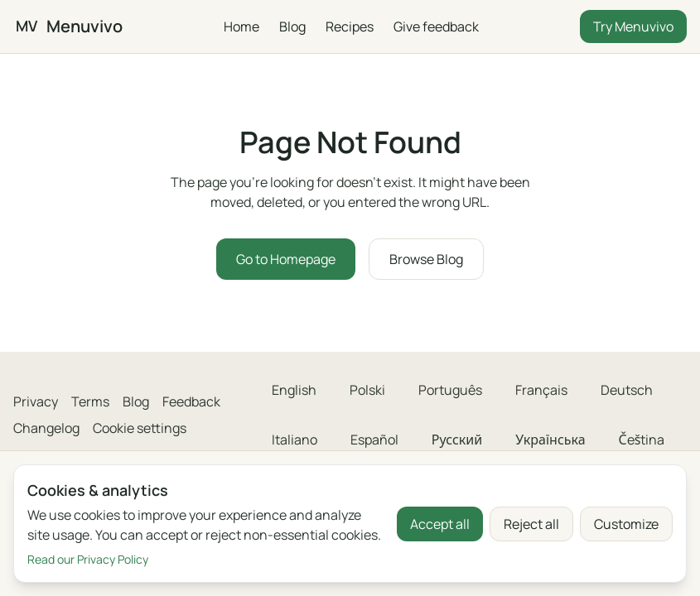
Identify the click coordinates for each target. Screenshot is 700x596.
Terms (90, 401)
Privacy (36, 401)
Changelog (46, 428)
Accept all (440, 524)
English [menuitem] (294, 390)
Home (241, 26)
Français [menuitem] (541, 390)
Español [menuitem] (374, 440)
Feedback (191, 401)
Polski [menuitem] (367, 390)
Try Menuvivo (633, 26)
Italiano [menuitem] (294, 440)
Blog (292, 26)
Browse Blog (426, 259)
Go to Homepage (286, 259)
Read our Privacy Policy (88, 559)
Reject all (531, 524)
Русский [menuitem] (457, 440)
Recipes (350, 26)
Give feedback (436, 26)
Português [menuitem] (450, 390)
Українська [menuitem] (550, 440)
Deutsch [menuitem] (627, 390)
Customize (626, 524)
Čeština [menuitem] (642, 440)
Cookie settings (140, 428)
